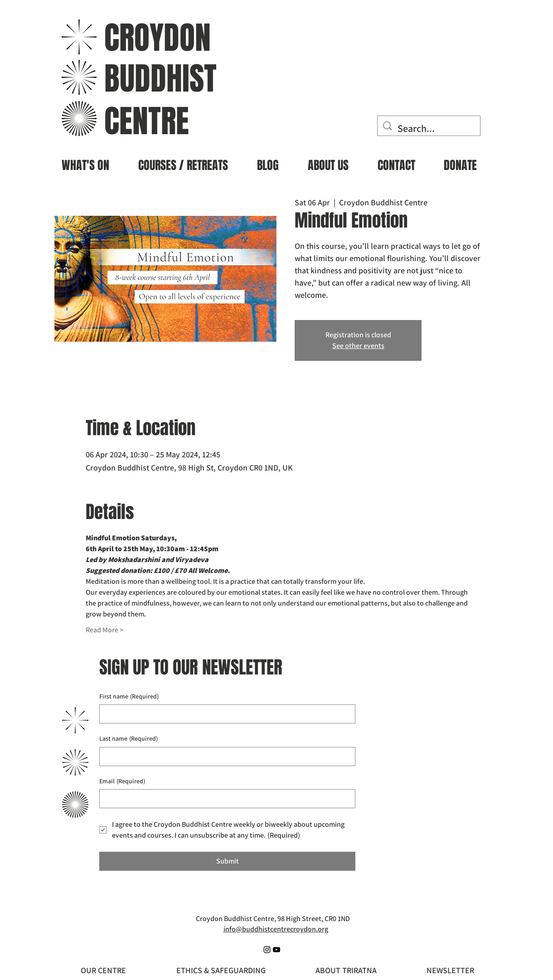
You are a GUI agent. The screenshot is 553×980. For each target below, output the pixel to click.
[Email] (225, 799)
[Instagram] (267, 950)
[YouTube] (276, 950)
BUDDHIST (160, 79)
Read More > (104, 630)
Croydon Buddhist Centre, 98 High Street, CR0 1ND (273, 919)
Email (122, 781)
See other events (358, 346)
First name (129, 697)
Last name (129, 739)
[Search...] (429, 129)
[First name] (225, 714)
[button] (85, 162)
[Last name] (225, 757)
